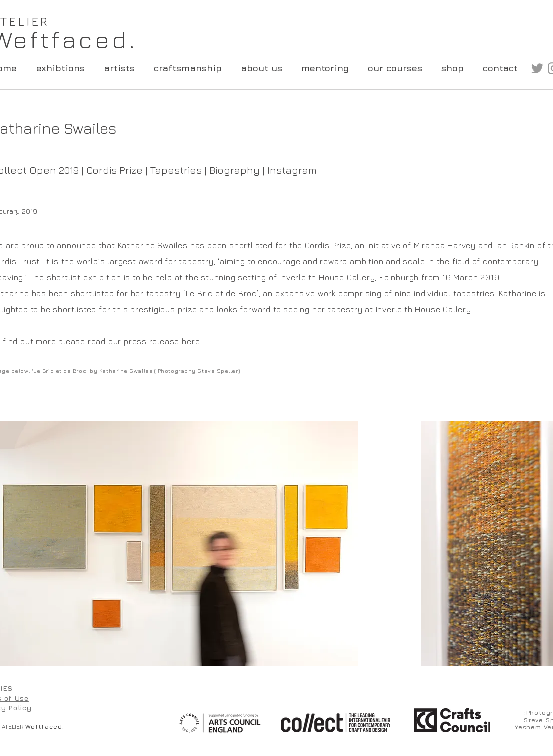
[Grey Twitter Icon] (537, 68)
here (190, 341)
